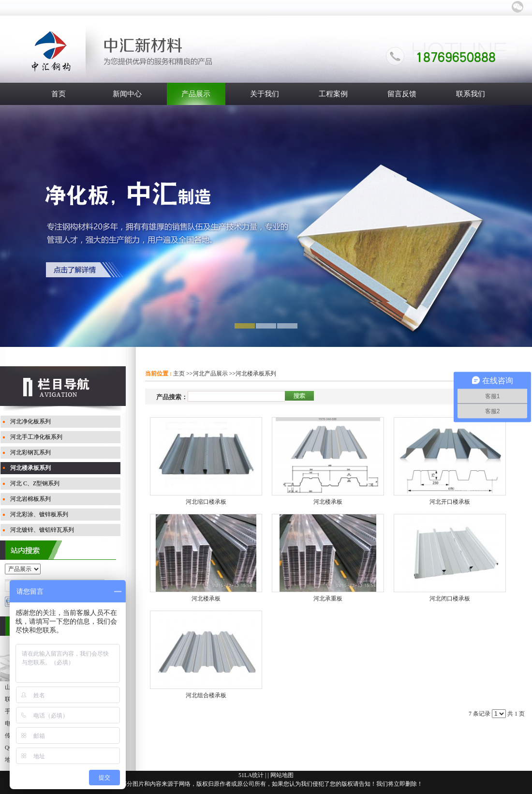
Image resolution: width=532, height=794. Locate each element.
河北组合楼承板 (206, 695)
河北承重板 (328, 599)
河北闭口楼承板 (450, 599)
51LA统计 (251, 775)
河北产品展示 (210, 374)
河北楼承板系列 (256, 374)
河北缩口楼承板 (206, 502)
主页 (179, 374)
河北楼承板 (328, 502)
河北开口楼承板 (450, 502)
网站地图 (282, 775)
